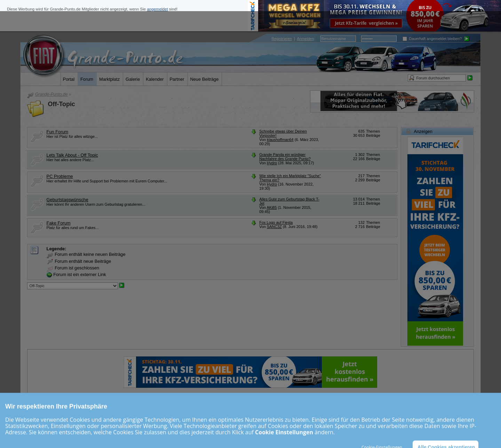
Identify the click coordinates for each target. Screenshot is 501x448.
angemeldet (157, 9)
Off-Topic (62, 104)
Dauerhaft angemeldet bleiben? (432, 39)
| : (293, 39)
